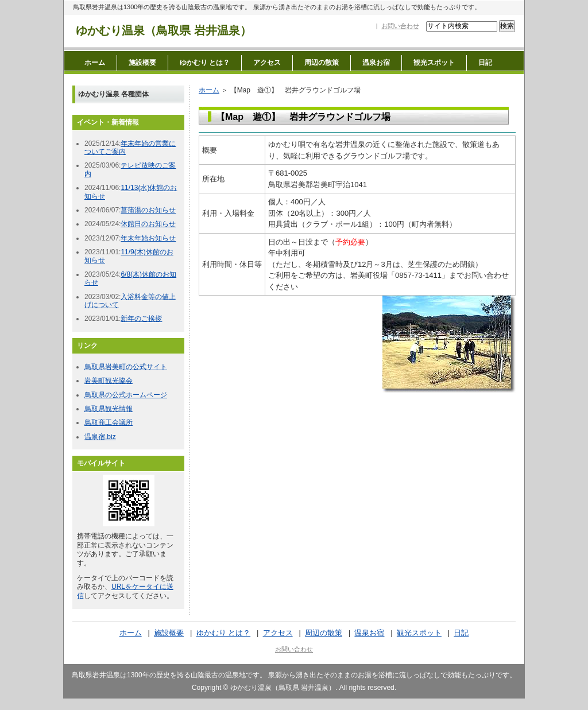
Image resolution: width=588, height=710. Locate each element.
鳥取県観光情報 (109, 409)
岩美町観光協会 (109, 381)
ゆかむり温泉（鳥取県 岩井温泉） (164, 30)
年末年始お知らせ (148, 238)
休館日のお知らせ (148, 224)
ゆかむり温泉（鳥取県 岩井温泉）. (284, 688)
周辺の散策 (322, 63)
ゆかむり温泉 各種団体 (113, 94)
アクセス (267, 63)
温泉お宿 (376, 63)
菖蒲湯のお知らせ (148, 210)
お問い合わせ (400, 26)
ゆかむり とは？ (205, 63)
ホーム (95, 63)
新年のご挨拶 (141, 319)
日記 (485, 63)
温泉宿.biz (100, 437)
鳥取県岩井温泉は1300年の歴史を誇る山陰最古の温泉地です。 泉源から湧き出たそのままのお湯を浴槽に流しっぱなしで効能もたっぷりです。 (277, 7)
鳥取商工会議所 (109, 422)
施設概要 (142, 63)
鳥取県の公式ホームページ (126, 395)
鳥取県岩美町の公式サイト (126, 367)
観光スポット (434, 63)
